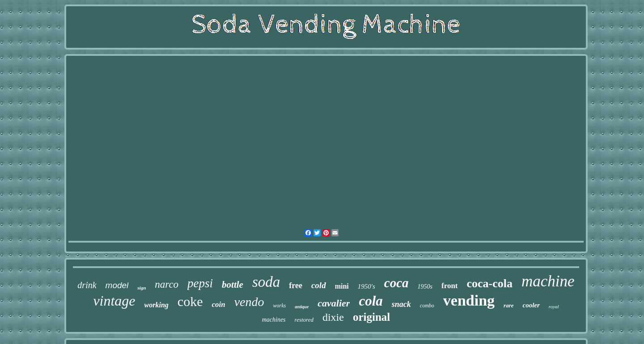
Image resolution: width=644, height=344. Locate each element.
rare (508, 305)
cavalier (334, 303)
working (157, 305)
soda (266, 282)
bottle (233, 285)
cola (371, 301)
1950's (366, 286)
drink (87, 285)
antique (302, 307)
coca (396, 283)
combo (427, 306)
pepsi (200, 283)
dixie (333, 317)
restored (304, 320)
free (296, 285)
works (280, 306)
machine (548, 281)
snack (401, 304)
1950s (425, 287)
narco (167, 284)
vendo (249, 302)
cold (319, 285)
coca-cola (490, 283)
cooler (531, 305)
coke (190, 301)
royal (554, 306)
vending (469, 300)
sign (142, 288)
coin (218, 304)
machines (274, 320)
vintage (114, 301)
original (371, 317)
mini (342, 286)
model (117, 285)
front (450, 286)
